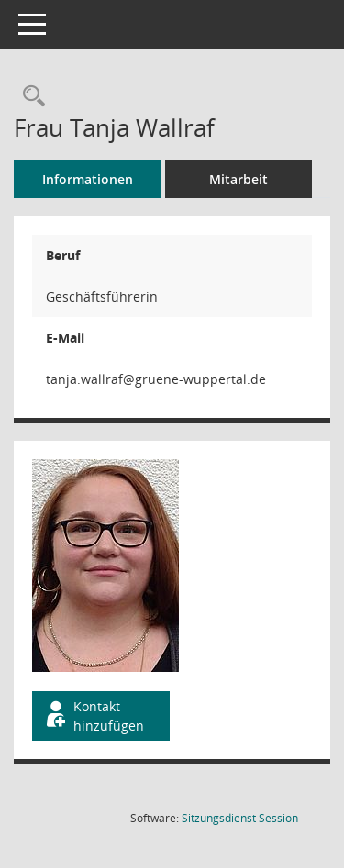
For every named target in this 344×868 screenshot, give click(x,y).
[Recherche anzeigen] (29, 97)
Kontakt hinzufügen (94, 716)
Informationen (88, 179)
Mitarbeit (239, 179)
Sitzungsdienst (240, 818)
